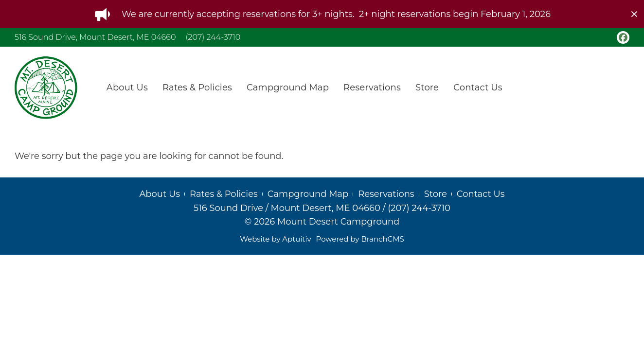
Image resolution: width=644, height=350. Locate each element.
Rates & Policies (224, 194)
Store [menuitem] (427, 87)
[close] (634, 14)
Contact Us (481, 194)
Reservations (386, 194)
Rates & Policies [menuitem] (197, 87)
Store (436, 194)
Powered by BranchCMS (360, 239)
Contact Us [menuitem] (478, 87)
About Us (160, 194)
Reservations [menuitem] (372, 87)
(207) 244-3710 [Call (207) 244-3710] (213, 37)
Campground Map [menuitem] (288, 87)
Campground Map (308, 194)
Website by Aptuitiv (275, 239)
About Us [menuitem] (127, 87)
